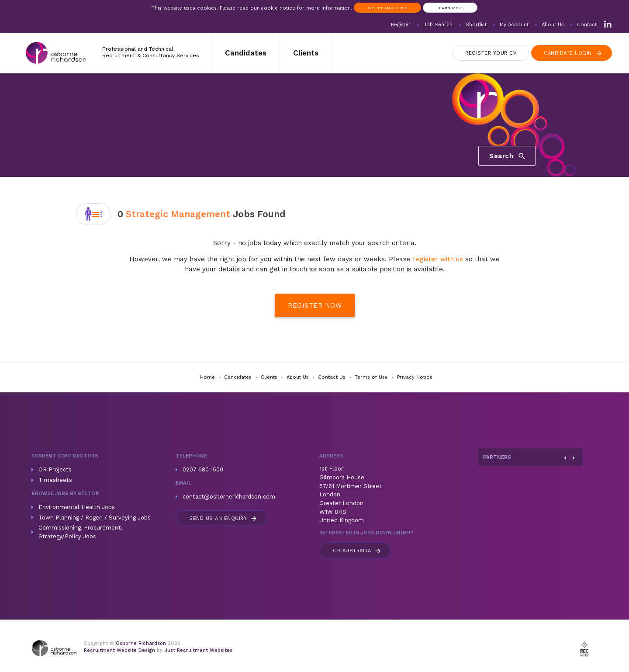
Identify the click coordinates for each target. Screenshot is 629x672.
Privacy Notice (415, 377)
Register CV (491, 53)
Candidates (246, 53)
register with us (438, 259)
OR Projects (55, 469)
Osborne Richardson (141, 643)
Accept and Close (387, 8)
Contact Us (332, 377)
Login (573, 53)
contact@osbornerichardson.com (229, 497)
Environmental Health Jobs (77, 507)
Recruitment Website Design (119, 650)
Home (207, 377)
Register (401, 25)
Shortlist (476, 25)
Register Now (315, 305)
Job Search (438, 25)
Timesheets (55, 480)
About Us (553, 25)
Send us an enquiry (223, 518)
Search (508, 156)
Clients (306, 53)
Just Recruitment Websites (198, 650)
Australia (357, 551)
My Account (514, 25)
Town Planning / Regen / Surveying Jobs (95, 518)
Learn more (450, 8)
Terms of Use (371, 377)
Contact (587, 25)
